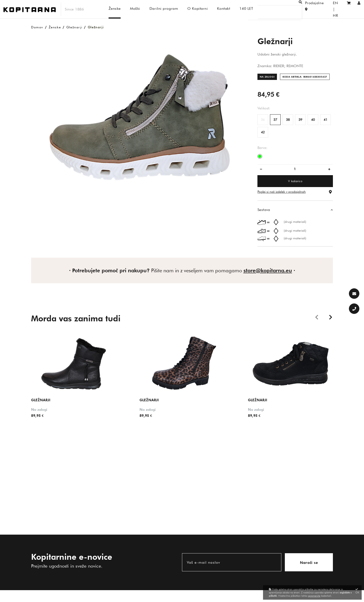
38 (288, 120)
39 (300, 120)
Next (331, 317)
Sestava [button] (264, 210)
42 (263, 132)
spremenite (314, 596)
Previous (317, 317)
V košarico (295, 181)
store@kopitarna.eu (268, 270)
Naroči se (309, 563)
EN (328, 9)
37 (275, 120)
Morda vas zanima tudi (76, 318)
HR (337, 9)
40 (313, 120)
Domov (37, 27)
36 (263, 120)
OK (357, 591)
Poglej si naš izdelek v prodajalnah (282, 192)
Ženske (55, 27)
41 (325, 120)
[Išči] (279, 9)
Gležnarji (74, 27)
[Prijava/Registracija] (359, 9)
